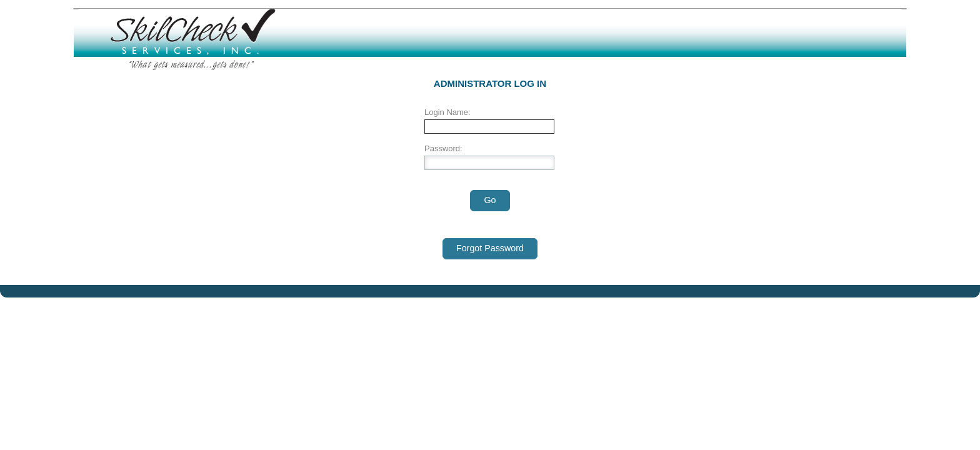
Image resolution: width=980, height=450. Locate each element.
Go (490, 200)
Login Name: (447, 112)
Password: (443, 148)
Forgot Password (490, 248)
